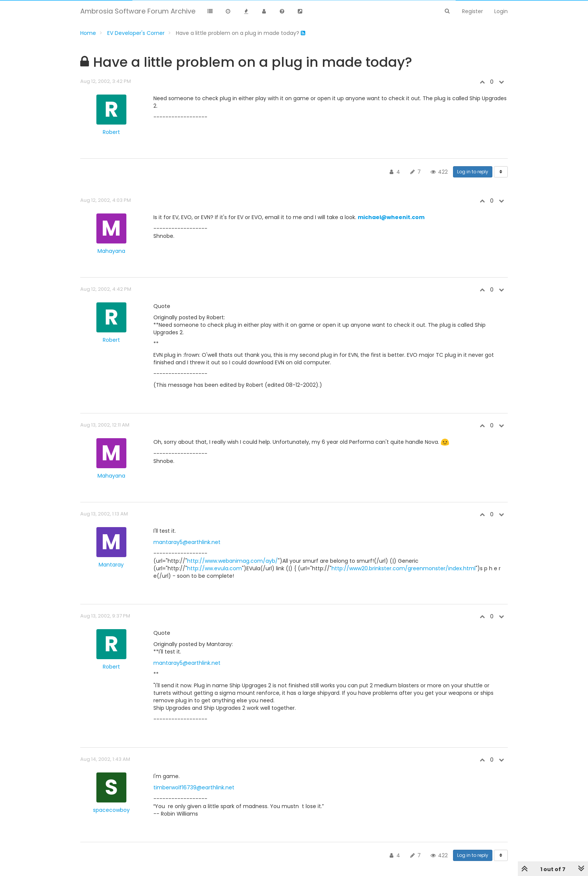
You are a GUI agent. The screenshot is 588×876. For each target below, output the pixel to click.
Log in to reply (473, 172)
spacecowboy (111, 810)
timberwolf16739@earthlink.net (194, 787)
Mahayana (111, 251)
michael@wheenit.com (391, 217)
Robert (111, 132)
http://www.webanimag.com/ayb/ (232, 561)
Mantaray (111, 565)
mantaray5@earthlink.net (187, 542)
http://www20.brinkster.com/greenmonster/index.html (403, 568)
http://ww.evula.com (214, 568)
